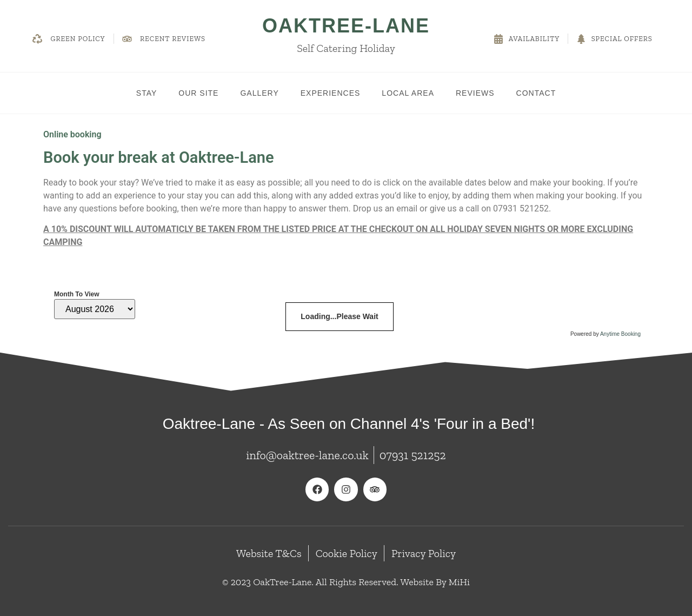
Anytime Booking (620, 334)
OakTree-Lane (346, 26)
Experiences (331, 93)
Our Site (198, 93)
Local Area (408, 93)
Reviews (475, 93)
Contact (536, 93)
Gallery (259, 93)
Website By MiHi (435, 582)
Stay (147, 93)
